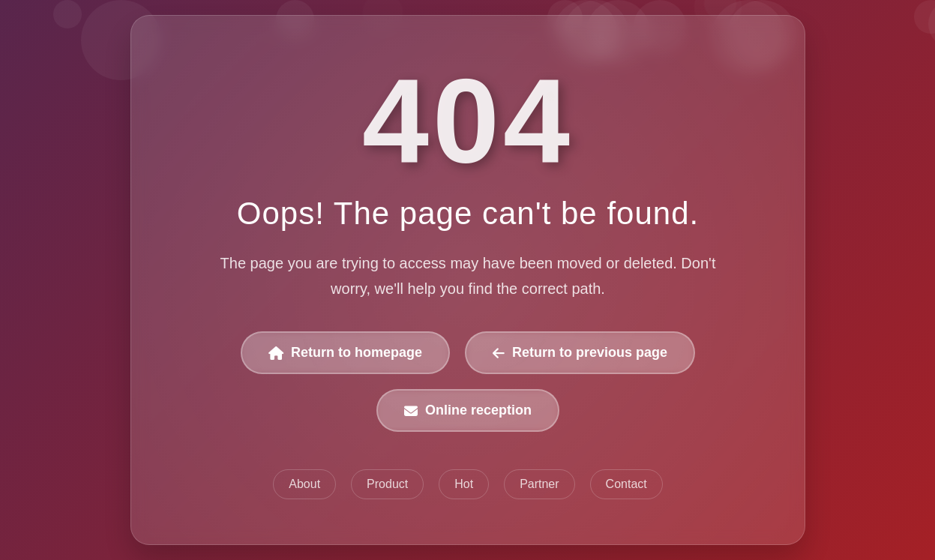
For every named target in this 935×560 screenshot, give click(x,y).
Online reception (468, 410)
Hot (464, 484)
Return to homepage (345, 352)
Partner (539, 484)
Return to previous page (579, 352)
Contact (626, 484)
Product (387, 484)
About (304, 484)
